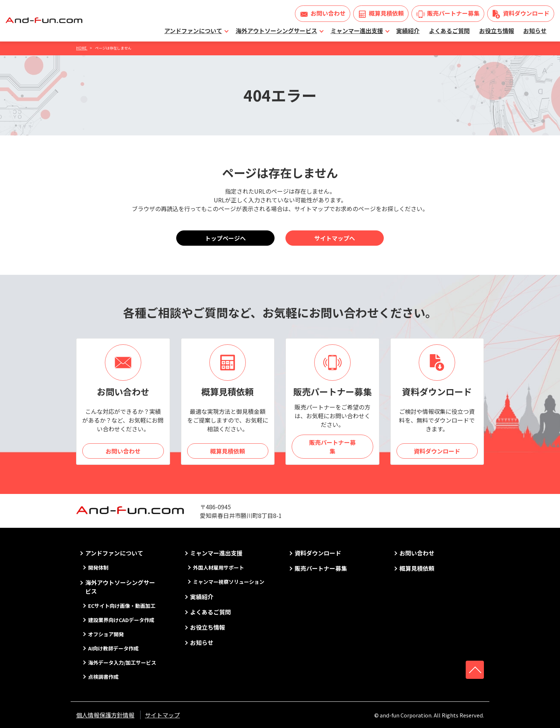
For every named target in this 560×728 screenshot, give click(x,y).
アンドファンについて (193, 31)
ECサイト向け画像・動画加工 (122, 606)
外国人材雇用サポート (218, 567)
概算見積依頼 (386, 13)
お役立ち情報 (497, 31)
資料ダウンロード (526, 13)
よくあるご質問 (449, 31)
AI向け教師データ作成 (113, 648)
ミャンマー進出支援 (357, 31)
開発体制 (98, 567)
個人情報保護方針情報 (105, 715)
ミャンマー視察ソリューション (229, 582)
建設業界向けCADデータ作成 (121, 620)
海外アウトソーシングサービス (276, 31)
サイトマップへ (335, 238)
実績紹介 (408, 31)
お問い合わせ (328, 13)
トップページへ (225, 238)
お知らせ (535, 31)
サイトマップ (162, 715)
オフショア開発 (106, 634)
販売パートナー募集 (453, 13)
